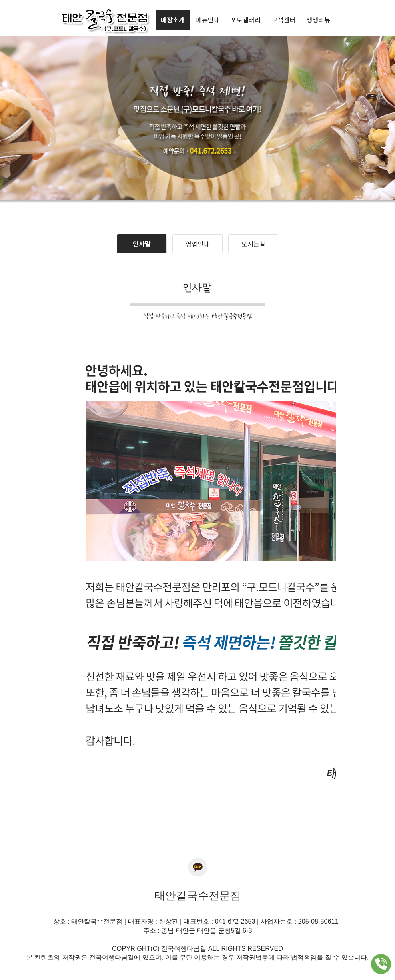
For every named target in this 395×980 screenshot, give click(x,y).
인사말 (142, 244)
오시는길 (253, 244)
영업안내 (198, 244)
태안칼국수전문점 (198, 896)
